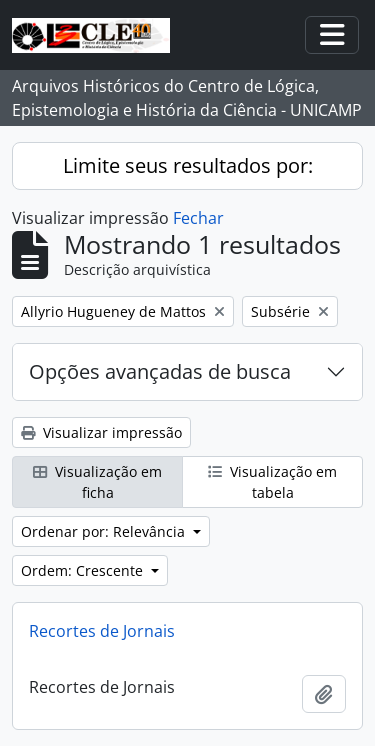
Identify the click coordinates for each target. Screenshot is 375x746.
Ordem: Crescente (84, 570)
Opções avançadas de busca (160, 371)
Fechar (198, 218)
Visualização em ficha (97, 482)
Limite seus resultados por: (188, 165)
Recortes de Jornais (102, 631)
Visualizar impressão (101, 432)
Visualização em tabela (272, 482)
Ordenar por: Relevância (105, 531)
